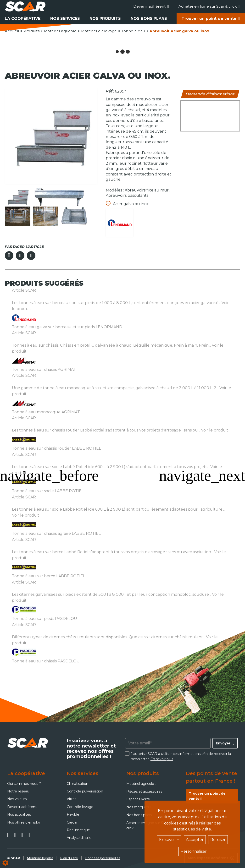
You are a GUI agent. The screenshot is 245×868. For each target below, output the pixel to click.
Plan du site (69, 858)
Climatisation (78, 784)
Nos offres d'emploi (23, 822)
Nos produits (105, 19)
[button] (180, 31)
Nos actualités (19, 814)
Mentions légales (40, 858)
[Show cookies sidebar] (5, 863)
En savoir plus (162, 759)
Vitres (72, 799)
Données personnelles (103, 858)
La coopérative (23, 19)
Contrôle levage (80, 807)
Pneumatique (78, 830)
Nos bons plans (149, 19)
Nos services (65, 19)
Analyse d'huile (79, 838)
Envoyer (223, 743)
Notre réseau (18, 791)
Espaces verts (138, 799)
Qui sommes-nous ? (24, 784)
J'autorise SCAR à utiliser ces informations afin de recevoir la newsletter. (181, 756)
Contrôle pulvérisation (85, 791)
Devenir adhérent (151, 6)
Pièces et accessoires (144, 792)
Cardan (73, 822)
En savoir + (169, 840)
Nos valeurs (17, 799)
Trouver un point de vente (209, 19)
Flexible (73, 814)
